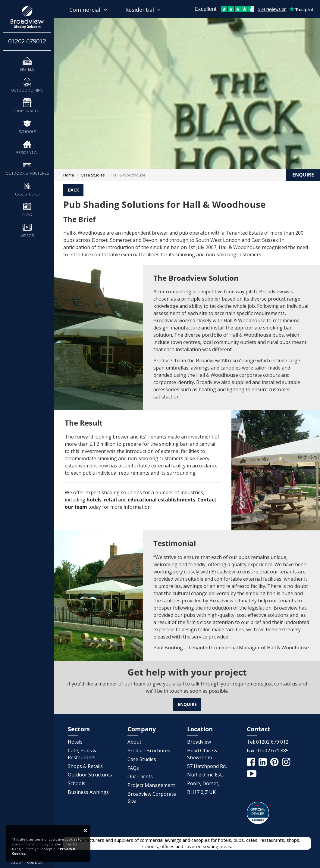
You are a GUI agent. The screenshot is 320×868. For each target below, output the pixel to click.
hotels (94, 500)
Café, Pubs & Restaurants (82, 754)
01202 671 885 (273, 751)
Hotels (27, 64)
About (17, 862)
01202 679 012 (272, 742)
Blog (27, 209)
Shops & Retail (27, 106)
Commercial (88, 10)
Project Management (151, 785)
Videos (27, 230)
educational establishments (162, 500)
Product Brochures (149, 751)
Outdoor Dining (27, 85)
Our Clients (140, 776)
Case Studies (27, 189)
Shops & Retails (85, 766)
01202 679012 (27, 41)
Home (69, 175)
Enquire (187, 704)
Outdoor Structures (27, 168)
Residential (27, 147)
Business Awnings (88, 792)
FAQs (133, 768)
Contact (35, 862)
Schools (27, 126)
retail (110, 500)
